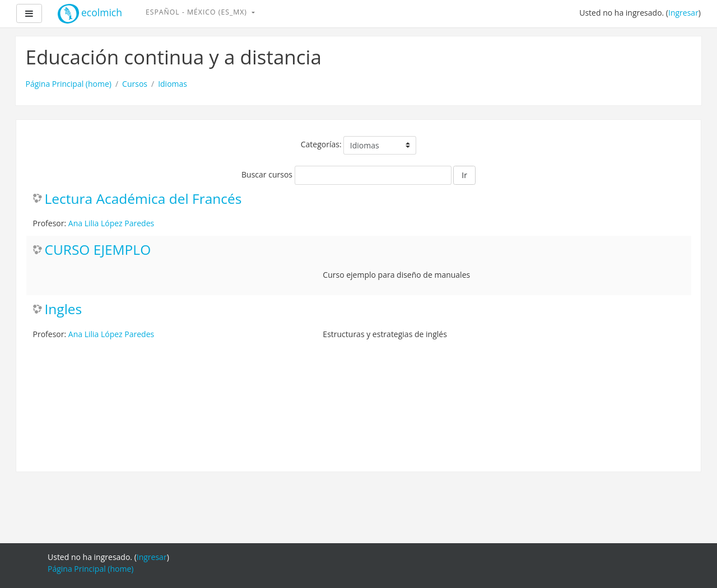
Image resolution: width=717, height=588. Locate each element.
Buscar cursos (267, 174)
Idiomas (173, 84)
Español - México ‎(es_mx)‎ (197, 12)
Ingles (64, 309)
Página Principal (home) (69, 84)
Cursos (135, 84)
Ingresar (683, 13)
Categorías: (321, 144)
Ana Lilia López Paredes (111, 223)
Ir (464, 175)
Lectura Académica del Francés (143, 199)
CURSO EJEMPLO (98, 250)
